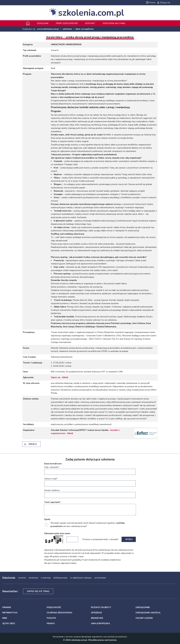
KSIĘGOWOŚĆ (54, 607)
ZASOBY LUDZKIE (144, 618)
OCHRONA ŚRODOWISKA (59, 613)
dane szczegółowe (85, 29)
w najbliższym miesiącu (81, 578)
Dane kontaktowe (53, 464)
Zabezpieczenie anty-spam (57, 533)
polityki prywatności (117, 637)
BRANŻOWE (97, 618)
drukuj (33, 444)
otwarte (22, 578)
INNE (5, 618)
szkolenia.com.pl (91, 13)
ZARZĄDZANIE (143, 607)
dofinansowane (60, 578)
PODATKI (51, 618)
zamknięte (33, 578)
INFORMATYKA (10, 613)
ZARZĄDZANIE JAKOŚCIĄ (148, 613)
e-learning (46, 578)
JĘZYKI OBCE (9, 623)
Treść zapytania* (52, 502)
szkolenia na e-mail (114, 23)
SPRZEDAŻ (96, 613)
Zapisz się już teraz (38, 591)
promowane (100, 578)
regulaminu (97, 637)
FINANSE (7, 607)
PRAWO (51, 623)
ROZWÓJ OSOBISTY (101, 607)
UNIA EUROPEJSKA (100, 623)
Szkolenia (43, 23)
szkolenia (67, 29)
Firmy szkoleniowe (67, 23)
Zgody (47, 519)
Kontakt (90, 23)
